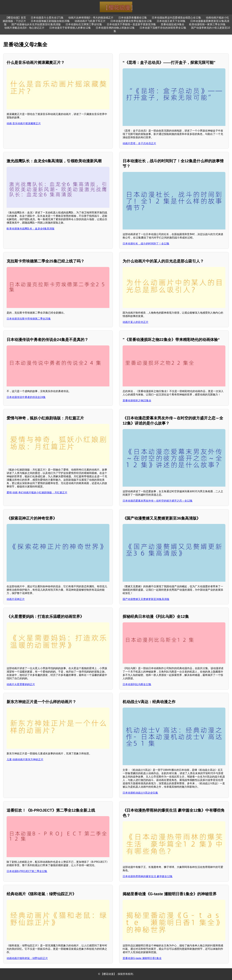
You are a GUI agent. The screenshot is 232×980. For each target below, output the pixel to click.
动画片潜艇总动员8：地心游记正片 (24, 28)
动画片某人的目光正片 (135, 322)
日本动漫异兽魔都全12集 (133, 18)
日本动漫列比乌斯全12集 (137, 684)
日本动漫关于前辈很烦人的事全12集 (70, 28)
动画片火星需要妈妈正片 (21, 684)
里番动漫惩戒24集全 (173, 24)
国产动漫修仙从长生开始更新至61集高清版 (36, 24)
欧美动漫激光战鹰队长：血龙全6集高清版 (31, 229)
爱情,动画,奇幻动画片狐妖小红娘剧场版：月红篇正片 (37, 492)
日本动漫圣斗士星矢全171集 (47, 18)
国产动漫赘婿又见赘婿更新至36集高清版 (146, 599)
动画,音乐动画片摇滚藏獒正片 (24, 123)
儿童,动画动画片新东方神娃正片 (25, 759)
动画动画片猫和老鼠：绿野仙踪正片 (27, 958)
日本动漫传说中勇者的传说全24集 (26, 397)
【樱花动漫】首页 (16, 18)
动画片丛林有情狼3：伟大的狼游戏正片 (91, 18)
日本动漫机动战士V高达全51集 (140, 793)
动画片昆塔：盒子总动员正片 (139, 143)
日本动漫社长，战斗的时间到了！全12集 (146, 244)
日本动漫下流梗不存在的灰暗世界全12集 (163, 28)
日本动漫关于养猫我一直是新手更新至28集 (131, 24)
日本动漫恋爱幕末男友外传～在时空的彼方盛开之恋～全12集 (158, 501)
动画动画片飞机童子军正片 (90, 21)
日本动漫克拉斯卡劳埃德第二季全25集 (29, 319)
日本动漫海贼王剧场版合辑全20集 (50, 21)
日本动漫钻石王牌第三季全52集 (84, 24)
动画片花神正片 (16, 599)
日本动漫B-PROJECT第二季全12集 (27, 871)
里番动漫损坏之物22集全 (137, 401)
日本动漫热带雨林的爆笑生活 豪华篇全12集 (148, 876)
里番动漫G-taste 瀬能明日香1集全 (142, 958)
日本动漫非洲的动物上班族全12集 (115, 28)
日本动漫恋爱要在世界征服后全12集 (131, 21)
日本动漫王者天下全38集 (171, 21)
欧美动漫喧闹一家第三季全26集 (207, 24)
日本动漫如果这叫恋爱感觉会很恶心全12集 (176, 18)
